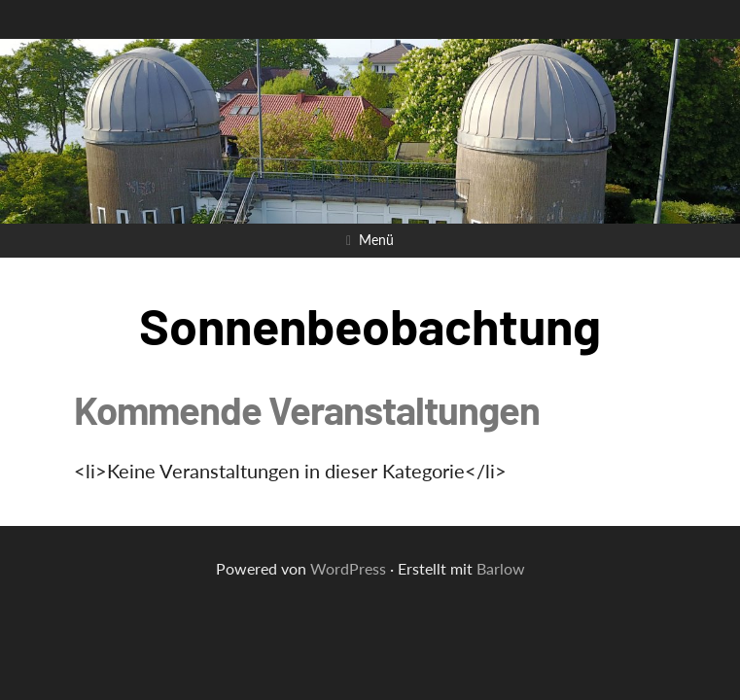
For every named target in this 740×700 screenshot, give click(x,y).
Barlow (501, 568)
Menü (376, 240)
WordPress (348, 568)
